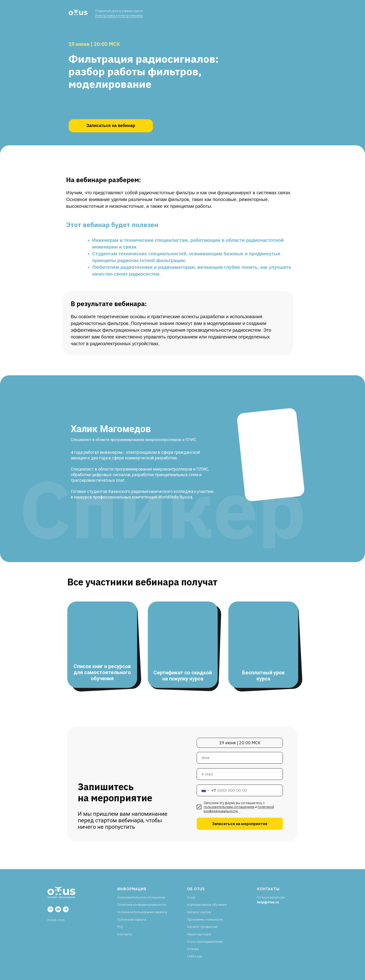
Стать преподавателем (205, 942)
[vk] (50, 909)
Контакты (125, 934)
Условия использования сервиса (142, 912)
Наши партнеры (199, 934)
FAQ (120, 927)
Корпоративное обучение (207, 905)
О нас (191, 897)
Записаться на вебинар (111, 126)
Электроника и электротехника (119, 16)
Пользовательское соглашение (141, 897)
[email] (240, 774)
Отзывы (193, 949)
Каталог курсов (199, 912)
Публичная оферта (132, 919)
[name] (240, 758)
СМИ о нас (195, 956)
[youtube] (58, 909)
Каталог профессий (202, 927)
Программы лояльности (205, 919)
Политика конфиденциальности (142, 905)
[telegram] (66, 909)
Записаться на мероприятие (240, 824)
